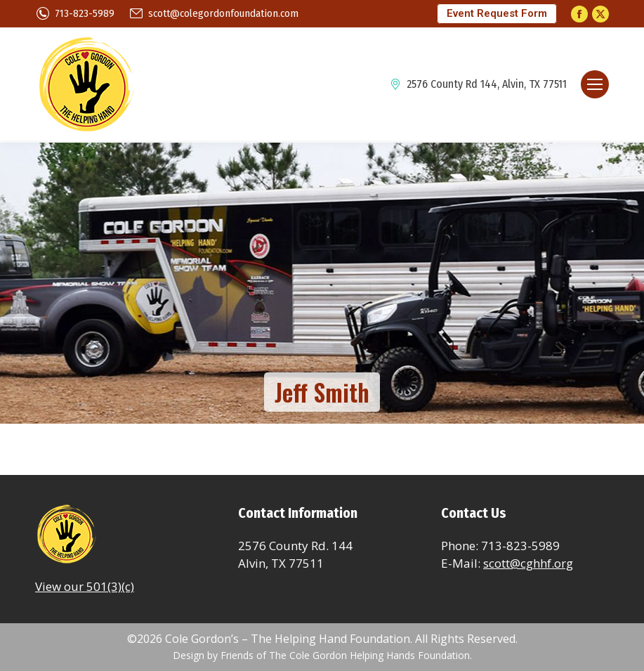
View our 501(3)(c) (85, 586)
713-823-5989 (75, 14)
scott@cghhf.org (528, 563)
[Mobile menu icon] (595, 84)
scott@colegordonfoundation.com (213, 14)
